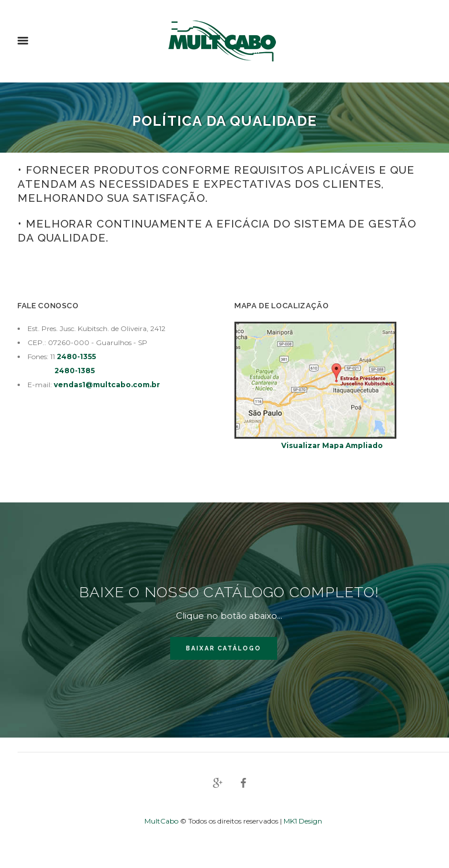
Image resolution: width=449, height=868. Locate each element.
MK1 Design (303, 821)
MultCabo (162, 821)
